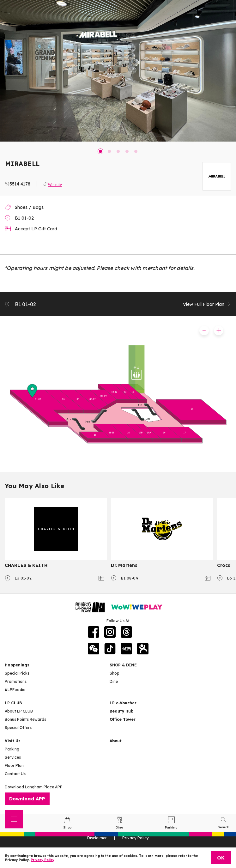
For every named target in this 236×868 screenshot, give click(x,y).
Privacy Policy (42, 860)
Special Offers (18, 728)
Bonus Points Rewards (25, 719)
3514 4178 (20, 184)
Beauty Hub (121, 711)
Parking (12, 749)
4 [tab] (127, 151)
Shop (115, 673)
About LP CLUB (19, 711)
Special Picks (17, 673)
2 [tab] (109, 151)
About (116, 741)
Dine (114, 681)
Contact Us (15, 774)
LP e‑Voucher (123, 703)
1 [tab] (100, 151)
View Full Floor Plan (207, 304)
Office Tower (123, 719)
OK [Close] (221, 858)
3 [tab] (118, 151)
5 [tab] (136, 151)
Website (55, 184)
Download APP (27, 799)
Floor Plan (14, 765)
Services (13, 757)
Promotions (16, 681)
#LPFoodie (15, 690)
